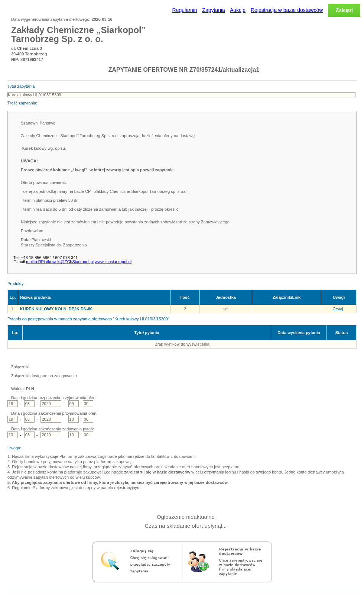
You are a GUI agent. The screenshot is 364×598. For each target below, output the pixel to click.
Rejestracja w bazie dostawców (287, 10)
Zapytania (213, 10)
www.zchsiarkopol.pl (113, 262)
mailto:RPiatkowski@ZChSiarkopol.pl (60, 262)
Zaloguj (344, 10)
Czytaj (338, 309)
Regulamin (185, 10)
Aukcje (238, 10)
